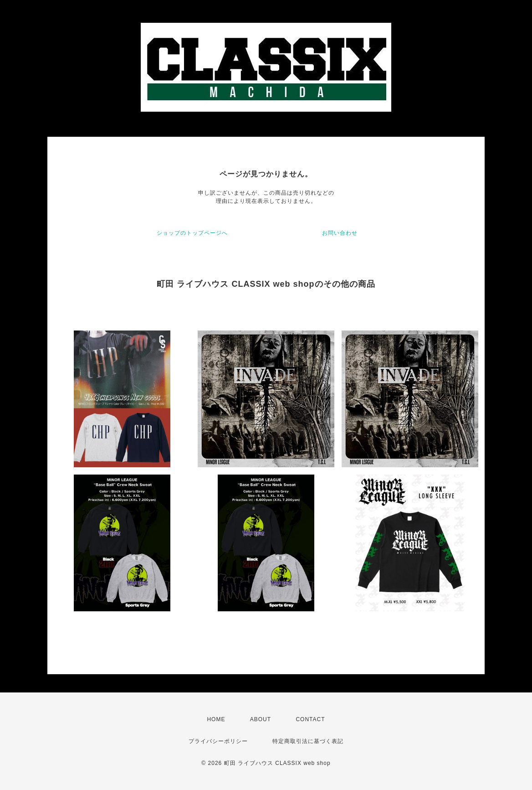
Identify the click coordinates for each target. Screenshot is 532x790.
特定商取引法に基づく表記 (308, 741)
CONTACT (310, 719)
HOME (216, 719)
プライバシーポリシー (218, 741)
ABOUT (261, 719)
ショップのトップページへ (192, 233)
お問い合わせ (340, 233)
